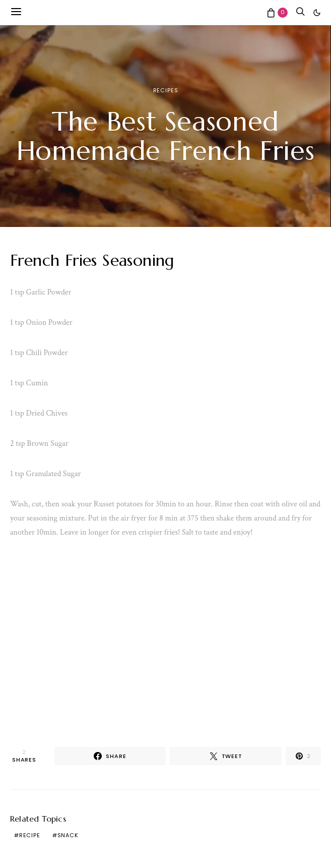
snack (68, 835)
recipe (30, 835)
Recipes (166, 90)
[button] (317, 13)
